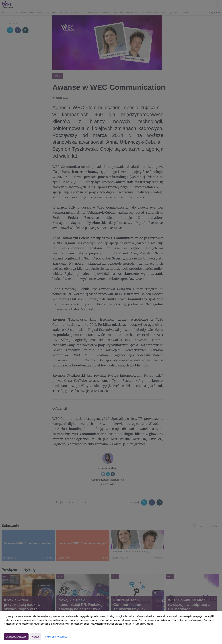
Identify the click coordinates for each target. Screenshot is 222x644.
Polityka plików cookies (56, 637)
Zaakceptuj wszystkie (16, 637)
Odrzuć (36, 637)
